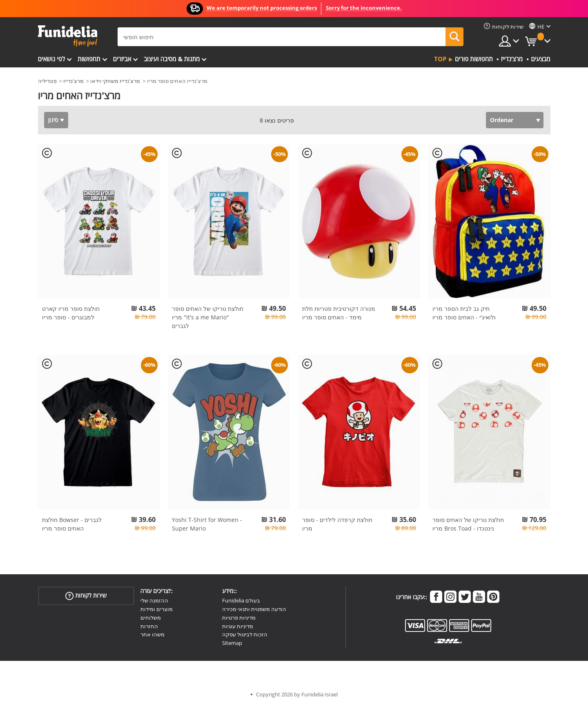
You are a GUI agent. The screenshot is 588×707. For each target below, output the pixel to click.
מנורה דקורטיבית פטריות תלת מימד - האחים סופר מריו (339, 313)
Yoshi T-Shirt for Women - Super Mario (207, 524)
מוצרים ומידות (157, 609)
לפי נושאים (51, 59)
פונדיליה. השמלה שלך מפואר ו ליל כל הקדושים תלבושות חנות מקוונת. (68, 36)
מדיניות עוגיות (238, 626)
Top (440, 59)
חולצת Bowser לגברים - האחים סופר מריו (72, 524)
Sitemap (232, 643)
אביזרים (122, 59)
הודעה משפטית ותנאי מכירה (254, 609)
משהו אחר (153, 634)
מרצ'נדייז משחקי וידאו (115, 81)
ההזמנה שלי (154, 600)
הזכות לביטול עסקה (245, 634)
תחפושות (89, 59)
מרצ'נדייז (73, 81)
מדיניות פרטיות (239, 618)
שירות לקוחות (86, 596)
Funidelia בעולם (241, 600)
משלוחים (151, 618)
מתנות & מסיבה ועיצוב (172, 59)
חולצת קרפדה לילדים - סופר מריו (337, 524)
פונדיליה (47, 81)
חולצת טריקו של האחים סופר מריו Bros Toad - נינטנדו (468, 524)
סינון (53, 120)
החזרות (149, 626)
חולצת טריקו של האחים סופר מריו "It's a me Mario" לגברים (208, 317)
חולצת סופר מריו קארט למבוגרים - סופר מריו (71, 313)
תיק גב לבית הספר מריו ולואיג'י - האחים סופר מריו (464, 313)
